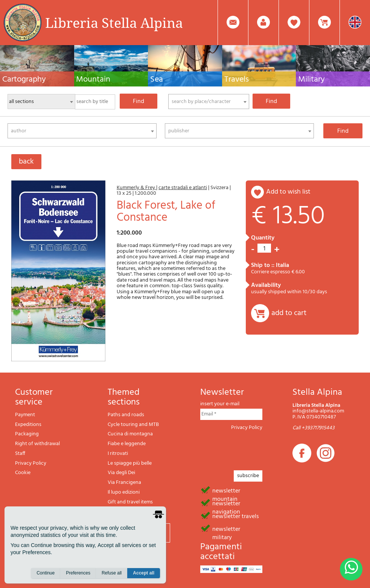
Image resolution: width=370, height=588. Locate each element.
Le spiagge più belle (130, 463)
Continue (46, 573)
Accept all (144, 573)
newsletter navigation (226, 503)
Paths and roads (126, 415)
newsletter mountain (226, 490)
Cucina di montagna (130, 434)
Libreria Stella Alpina (114, 23)
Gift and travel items (130, 502)
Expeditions (28, 425)
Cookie (23, 473)
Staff (20, 454)
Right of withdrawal (37, 444)
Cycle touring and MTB (133, 425)
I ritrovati (118, 454)
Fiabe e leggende (127, 444)
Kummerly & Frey (136, 188)
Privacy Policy (31, 463)
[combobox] (209, 102)
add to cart (289, 313)
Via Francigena (124, 483)
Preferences (78, 573)
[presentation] (257, 448)
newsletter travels (236, 516)
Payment (25, 415)
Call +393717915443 (314, 428)
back (26, 162)
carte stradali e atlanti (183, 188)
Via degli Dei (121, 473)
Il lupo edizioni (124, 492)
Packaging (27, 434)
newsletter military (226, 529)
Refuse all (112, 573)
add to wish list (288, 192)
